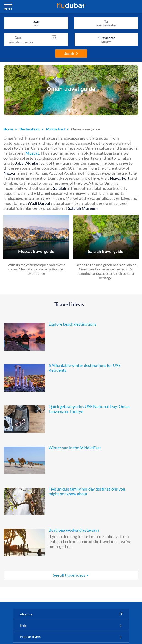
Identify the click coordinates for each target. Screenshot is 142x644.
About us (26, 614)
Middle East (56, 129)
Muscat (32, 153)
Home (8, 129)
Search (71, 53)
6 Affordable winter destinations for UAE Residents (85, 368)
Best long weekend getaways (74, 530)
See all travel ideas (69, 575)
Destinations (30, 129)
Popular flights (30, 637)
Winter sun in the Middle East (75, 448)
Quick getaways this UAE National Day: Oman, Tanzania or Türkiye (90, 409)
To (106, 21)
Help (23, 625)
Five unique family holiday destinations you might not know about (87, 491)
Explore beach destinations (72, 324)
